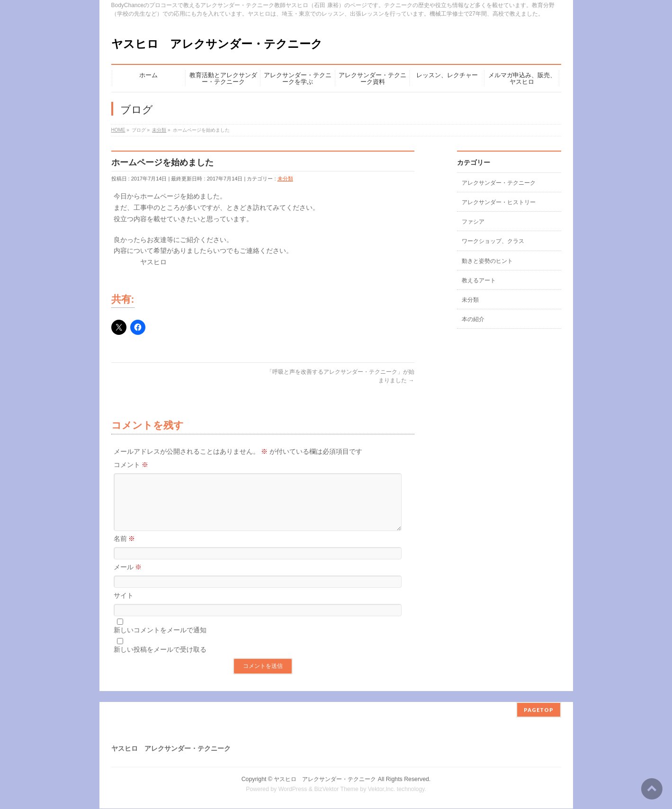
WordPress (293, 790)
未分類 (285, 179)
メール (128, 578)
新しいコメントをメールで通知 (160, 641)
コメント (131, 465)
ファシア (473, 222)
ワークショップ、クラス (493, 241)
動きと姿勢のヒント (487, 261)
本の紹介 (473, 319)
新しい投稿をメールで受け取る (160, 661)
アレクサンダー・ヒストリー (499, 202)
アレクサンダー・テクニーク (499, 183)
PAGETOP (539, 710)
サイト (124, 607)
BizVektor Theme (336, 790)
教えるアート (479, 280)
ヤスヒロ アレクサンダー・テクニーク (217, 44)
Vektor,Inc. (382, 790)
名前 (125, 550)
